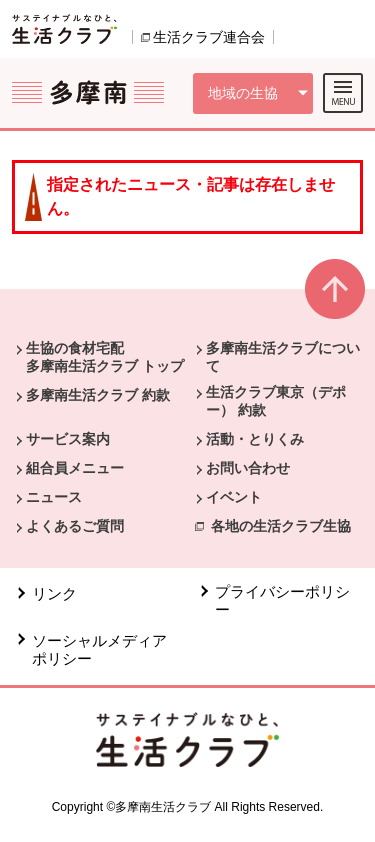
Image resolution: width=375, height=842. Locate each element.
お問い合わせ (248, 468)
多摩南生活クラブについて (283, 357)
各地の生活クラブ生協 (281, 526)
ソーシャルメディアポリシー (99, 649)
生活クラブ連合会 (209, 37)
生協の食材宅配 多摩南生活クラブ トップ (105, 357)
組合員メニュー (75, 468)
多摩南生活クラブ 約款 (98, 395)
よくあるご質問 (75, 526)
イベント (234, 497)
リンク (54, 593)
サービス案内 (68, 439)
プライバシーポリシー (282, 600)
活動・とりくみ (255, 439)
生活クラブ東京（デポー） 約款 (276, 401)
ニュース (54, 497)
